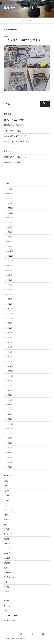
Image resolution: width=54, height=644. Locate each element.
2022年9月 (8, 381)
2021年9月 (8, 438)
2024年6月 (8, 280)
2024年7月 (8, 275)
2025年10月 (8, 218)
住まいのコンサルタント (19, 8)
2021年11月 (8, 429)
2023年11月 (8, 314)
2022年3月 (8, 409)
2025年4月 (8, 237)
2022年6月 (8, 395)
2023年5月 (8, 342)
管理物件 (7, 563)
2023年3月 (8, 352)
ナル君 (6, 491)
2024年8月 (8, 270)
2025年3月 (8, 242)
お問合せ (7, 481)
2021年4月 (8, 462)
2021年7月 (8, 448)
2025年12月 (8, 208)
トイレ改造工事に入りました (23, 40)
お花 (5, 486)
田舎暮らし (8, 558)
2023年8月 (8, 328)
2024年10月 (8, 261)
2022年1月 (8, 419)
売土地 (6, 539)
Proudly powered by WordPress (14, 638)
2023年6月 (8, 338)
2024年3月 (8, 294)
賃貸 (5, 568)
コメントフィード (11, 616)
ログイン (7, 606)
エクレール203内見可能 (14, 120)
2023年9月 (8, 323)
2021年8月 (8, 443)
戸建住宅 (7, 544)
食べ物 (6, 587)
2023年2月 (8, 357)
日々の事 (7, 548)
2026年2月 (8, 198)
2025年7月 (8, 222)
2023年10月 (8, 318)
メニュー (27, 20)
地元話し (7, 529)
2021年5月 (8, 457)
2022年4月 (8, 405)
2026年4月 (8, 189)
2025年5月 (8, 232)
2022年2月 (8, 414)
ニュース (7, 496)
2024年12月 (8, 251)
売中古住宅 (8, 534)
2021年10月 (8, 433)
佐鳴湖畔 (8, 157)
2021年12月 (8, 424)
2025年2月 (8, 246)
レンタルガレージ (11, 510)
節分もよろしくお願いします (17, 141)
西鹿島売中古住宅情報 (14, 125)
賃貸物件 (7, 572)
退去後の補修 (9, 577)
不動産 (6, 515)
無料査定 (7, 553)
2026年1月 (8, 203)
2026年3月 (8, 194)
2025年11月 (8, 213)
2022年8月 (8, 385)
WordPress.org (9, 620)
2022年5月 (8, 400)
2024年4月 (8, 290)
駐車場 (6, 592)
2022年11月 (8, 371)
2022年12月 (8, 366)
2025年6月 (8, 227)
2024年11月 (8, 256)
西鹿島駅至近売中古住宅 (15, 136)
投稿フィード (9, 611)
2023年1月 (8, 362)
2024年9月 (8, 266)
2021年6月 (8, 453)
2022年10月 (8, 376)
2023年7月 (8, 333)
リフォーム (8, 505)
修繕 (5, 524)
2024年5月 (8, 285)
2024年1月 (8, 304)
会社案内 (7, 520)
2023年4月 (8, 347)
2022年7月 (8, 390)
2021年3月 (8, 467)
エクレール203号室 (13, 131)
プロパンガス (9, 500)
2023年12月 (8, 309)
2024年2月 (8, 299)
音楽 (5, 582)
